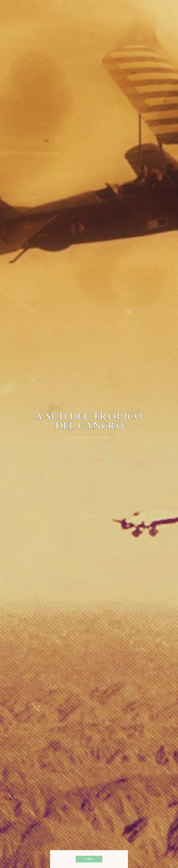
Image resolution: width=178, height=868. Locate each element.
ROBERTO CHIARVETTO (78, 437)
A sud (89, 859)
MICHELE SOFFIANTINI (100, 437)
